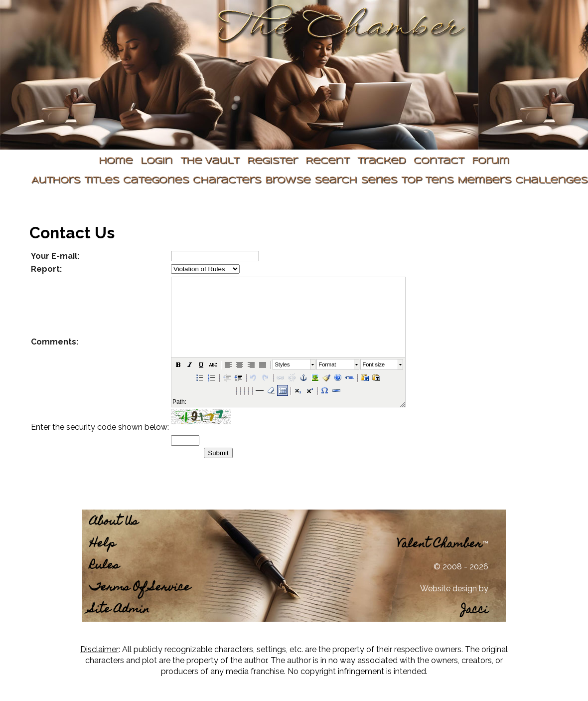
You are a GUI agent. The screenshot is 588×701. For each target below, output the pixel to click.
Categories (156, 181)
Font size (374, 364)
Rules (104, 566)
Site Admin (120, 610)
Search (336, 181)
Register (272, 161)
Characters (227, 181)
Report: (46, 269)
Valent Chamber (440, 545)
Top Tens (427, 181)
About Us (114, 522)
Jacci (475, 611)
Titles (102, 181)
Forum (491, 161)
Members (484, 181)
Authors (56, 181)
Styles (283, 364)
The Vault (210, 161)
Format (328, 364)
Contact (439, 161)
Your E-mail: (55, 256)
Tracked (381, 161)
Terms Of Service (140, 588)
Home (116, 161)
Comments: (55, 342)
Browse (288, 181)
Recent (327, 161)
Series (379, 181)
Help (103, 544)
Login (156, 161)
